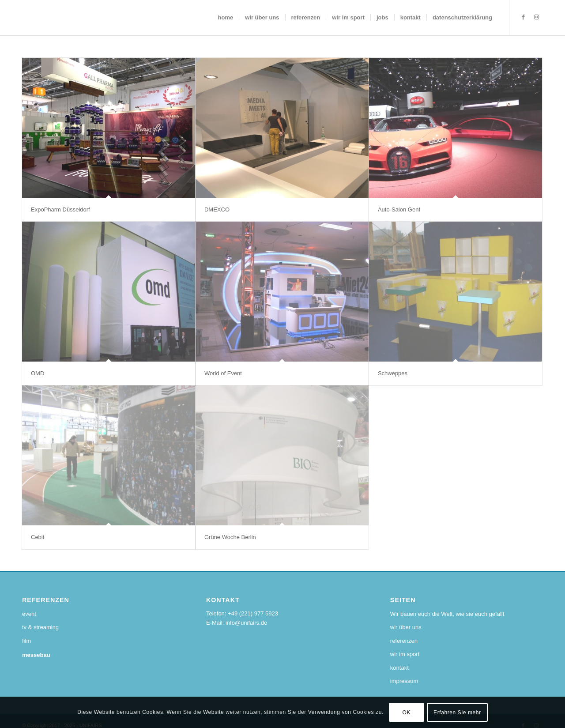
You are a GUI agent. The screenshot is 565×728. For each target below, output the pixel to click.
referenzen (404, 641)
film (26, 641)
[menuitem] (226, 18)
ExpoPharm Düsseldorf (60, 209)
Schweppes (393, 373)
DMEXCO (217, 209)
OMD (38, 373)
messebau (36, 655)
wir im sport (405, 654)
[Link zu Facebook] (523, 17)
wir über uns (406, 627)
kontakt (399, 668)
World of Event (223, 373)
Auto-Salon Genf (399, 209)
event (29, 614)
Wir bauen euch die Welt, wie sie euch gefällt (447, 614)
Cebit (38, 537)
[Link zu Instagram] (536, 17)
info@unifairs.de (246, 623)
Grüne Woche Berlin (230, 537)
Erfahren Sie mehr (457, 713)
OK (407, 713)
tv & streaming (40, 627)
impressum (404, 681)
